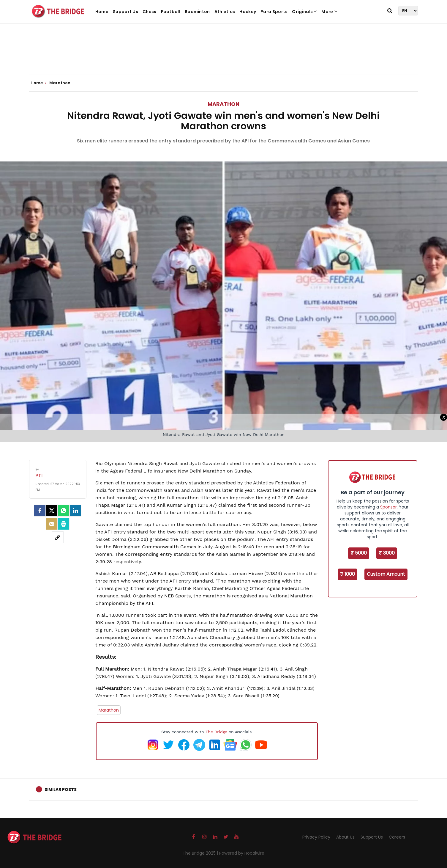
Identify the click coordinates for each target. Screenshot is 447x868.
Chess (150, 12)
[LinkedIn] (75, 511)
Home (102, 12)
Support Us (125, 12)
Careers (397, 837)
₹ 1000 (348, 574)
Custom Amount (386, 574)
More (329, 12)
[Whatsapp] (64, 511)
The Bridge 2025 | (201, 853)
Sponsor (388, 507)
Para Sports (274, 12)
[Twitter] (52, 511)
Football (171, 12)
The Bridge (216, 732)
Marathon (223, 104)
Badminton (197, 12)
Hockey (248, 12)
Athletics (225, 12)
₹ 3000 (387, 553)
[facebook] (40, 511)
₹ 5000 (359, 553)
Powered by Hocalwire (242, 853)
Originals (304, 12)
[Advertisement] (224, 56)
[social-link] (58, 537)
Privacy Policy (316, 837)
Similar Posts (61, 789)
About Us (345, 837)
